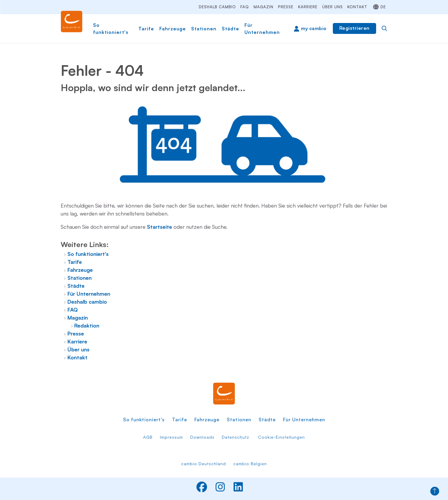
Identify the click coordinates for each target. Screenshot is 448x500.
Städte (230, 29)
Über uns (333, 7)
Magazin (263, 7)
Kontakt (357, 7)
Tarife (146, 29)
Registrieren (354, 28)
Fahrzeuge (173, 29)
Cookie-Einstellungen (281, 437)
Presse (286, 7)
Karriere (308, 7)
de (383, 7)
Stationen (204, 29)
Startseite (159, 227)
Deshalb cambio (217, 7)
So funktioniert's (111, 29)
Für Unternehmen (262, 29)
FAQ (245, 7)
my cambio (314, 28)
